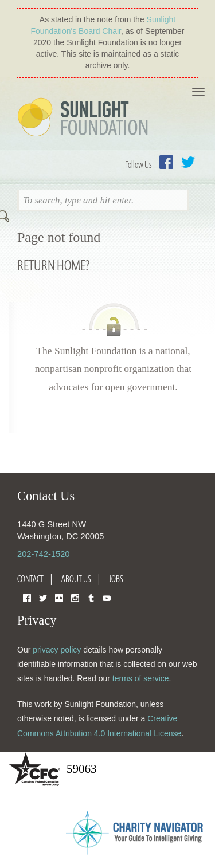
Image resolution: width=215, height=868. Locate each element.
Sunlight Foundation (85, 118)
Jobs (116, 579)
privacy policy (57, 650)
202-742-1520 (43, 554)
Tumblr (91, 597)
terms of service (141, 678)
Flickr (59, 597)
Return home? (53, 265)
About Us (76, 579)
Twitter (188, 162)
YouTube (107, 597)
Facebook (166, 162)
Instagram (75, 597)
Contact (30, 579)
